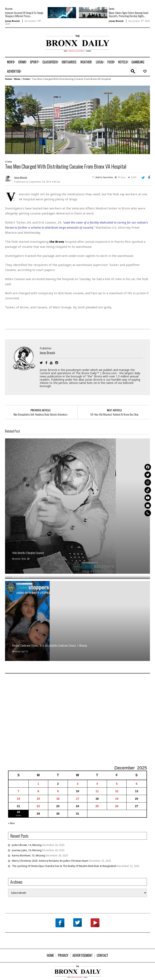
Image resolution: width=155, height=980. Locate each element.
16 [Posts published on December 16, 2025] (58, 799)
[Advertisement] (29, 48)
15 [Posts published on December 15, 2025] (38, 799)
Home (8, 79)
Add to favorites (104, 177)
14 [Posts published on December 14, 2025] (19, 799)
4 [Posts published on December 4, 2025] (97, 784)
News (17, 79)
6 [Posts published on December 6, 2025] (137, 784)
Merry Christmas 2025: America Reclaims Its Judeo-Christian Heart (50, 861)
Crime (26, 79)
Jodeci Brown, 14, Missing (27, 845)
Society (112, 9)
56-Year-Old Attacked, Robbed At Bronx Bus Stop (114, 414)
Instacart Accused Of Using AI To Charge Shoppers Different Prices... (24, 14)
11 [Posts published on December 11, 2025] (97, 791)
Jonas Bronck (12, 21)
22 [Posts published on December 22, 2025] (38, 806)
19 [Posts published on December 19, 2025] (117, 799)
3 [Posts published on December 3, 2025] (77, 784)
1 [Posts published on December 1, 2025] (38, 784)
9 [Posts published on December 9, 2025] (58, 791)
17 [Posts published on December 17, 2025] (77, 799)
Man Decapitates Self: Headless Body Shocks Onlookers (40, 414)
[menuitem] (11, 62)
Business (9, 9)
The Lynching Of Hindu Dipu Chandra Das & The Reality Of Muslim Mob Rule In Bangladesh (64, 866)
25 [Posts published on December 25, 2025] (97, 806)
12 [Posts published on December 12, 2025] (117, 791)
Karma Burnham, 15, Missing (28, 856)
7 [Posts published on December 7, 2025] (18, 791)
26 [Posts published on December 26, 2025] (117, 806)
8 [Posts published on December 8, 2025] (38, 791)
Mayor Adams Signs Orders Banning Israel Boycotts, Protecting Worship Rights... (129, 14)
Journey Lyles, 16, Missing (27, 850)
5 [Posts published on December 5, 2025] (117, 784)
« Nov (11, 823)
